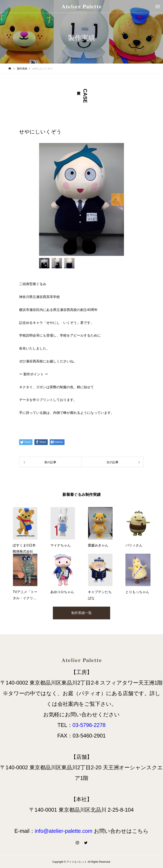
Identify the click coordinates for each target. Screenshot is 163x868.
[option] (81, 199)
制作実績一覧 (81, 613)
